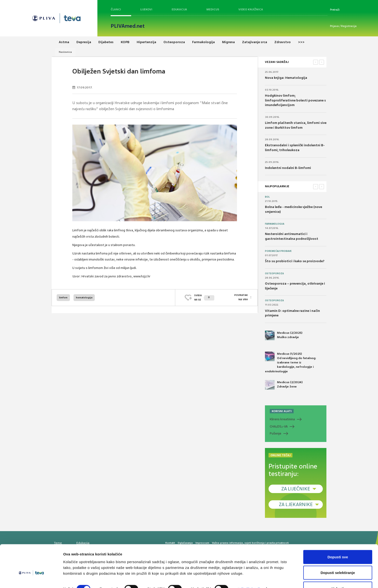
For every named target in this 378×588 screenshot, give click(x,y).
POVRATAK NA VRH (241, 297)
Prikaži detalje (250, 576)
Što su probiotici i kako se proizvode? (295, 261)
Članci (116, 9)
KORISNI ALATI (282, 411)
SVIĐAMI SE (204, 297)
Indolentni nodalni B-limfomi (288, 168)
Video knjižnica (251, 9)
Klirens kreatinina (282, 419)
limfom (63, 297)
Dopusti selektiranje (338, 559)
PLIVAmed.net (128, 26)
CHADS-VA (279, 427)
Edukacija (179, 9)
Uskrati (338, 575)
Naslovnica (65, 52)
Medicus (213, 9)
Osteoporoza (274, 274)
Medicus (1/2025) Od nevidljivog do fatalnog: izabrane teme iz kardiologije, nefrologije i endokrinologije (291, 362)
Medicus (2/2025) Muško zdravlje (284, 335)
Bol (267, 197)
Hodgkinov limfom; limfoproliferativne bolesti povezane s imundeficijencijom (295, 100)
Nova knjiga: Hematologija (286, 78)
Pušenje (276, 433)
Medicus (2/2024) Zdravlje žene (284, 385)
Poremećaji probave (278, 251)
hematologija (84, 297)
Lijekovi (146, 9)
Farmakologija (275, 224)
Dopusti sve (338, 544)
